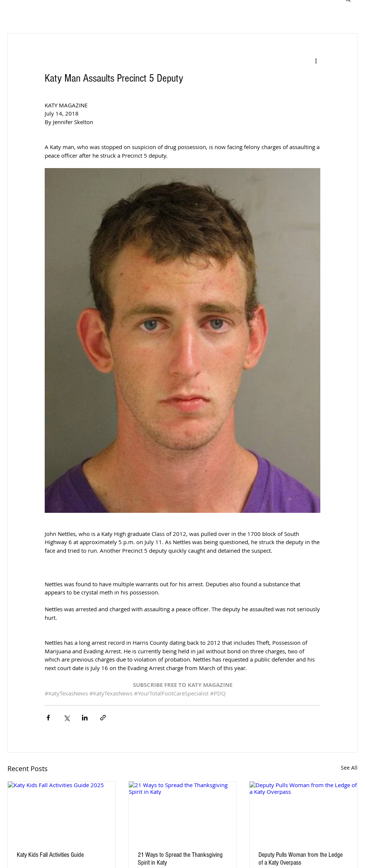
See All (349, 768)
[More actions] (316, 60)
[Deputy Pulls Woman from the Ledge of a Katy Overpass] (303, 812)
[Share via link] (103, 718)
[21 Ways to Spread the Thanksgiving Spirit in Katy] (183, 812)
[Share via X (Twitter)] (66, 718)
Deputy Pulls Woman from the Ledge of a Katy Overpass (301, 859)
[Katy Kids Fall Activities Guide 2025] (62, 812)
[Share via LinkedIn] (85, 718)
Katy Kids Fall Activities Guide (50, 855)
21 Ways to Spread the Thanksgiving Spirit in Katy (180, 859)
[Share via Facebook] (48, 718)
